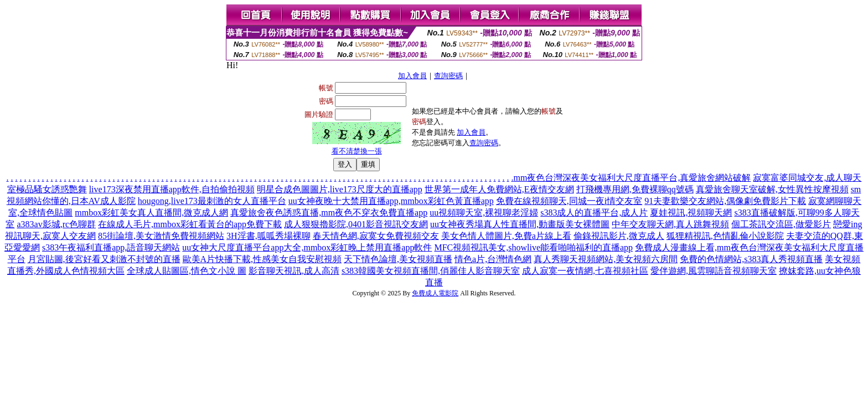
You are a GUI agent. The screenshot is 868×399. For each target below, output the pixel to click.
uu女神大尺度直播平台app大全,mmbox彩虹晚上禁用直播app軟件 (307, 247)
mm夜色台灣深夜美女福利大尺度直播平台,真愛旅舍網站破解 (632, 178)
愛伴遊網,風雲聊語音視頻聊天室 (714, 271)
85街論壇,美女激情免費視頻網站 (161, 236)
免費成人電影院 (435, 293)
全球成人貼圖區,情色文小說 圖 (187, 271)
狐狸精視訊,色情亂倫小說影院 (725, 236)
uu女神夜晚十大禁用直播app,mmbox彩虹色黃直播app (391, 201)
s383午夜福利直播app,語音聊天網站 (111, 247)
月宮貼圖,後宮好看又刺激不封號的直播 (104, 259)
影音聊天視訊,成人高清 (294, 271)
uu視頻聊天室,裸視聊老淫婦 (484, 213)
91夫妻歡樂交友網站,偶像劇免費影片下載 (725, 201)
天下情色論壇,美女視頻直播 (398, 259)
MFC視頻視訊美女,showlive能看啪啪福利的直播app (533, 247)
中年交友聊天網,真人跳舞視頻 (670, 224)
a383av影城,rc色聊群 (56, 224)
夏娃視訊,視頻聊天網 (691, 213)
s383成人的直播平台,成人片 (594, 213)
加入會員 (412, 76)
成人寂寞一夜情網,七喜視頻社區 (585, 271)
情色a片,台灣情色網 (493, 259)
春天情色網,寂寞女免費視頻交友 (376, 236)
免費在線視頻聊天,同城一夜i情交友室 (569, 201)
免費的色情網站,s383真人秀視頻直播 (751, 259)
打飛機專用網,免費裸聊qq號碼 (635, 189)
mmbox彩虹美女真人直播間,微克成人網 (151, 213)
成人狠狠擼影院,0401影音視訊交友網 (356, 224)
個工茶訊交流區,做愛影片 (781, 224)
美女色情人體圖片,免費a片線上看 (506, 236)
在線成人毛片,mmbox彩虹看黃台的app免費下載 (190, 224)
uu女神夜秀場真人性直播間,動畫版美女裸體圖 (520, 224)
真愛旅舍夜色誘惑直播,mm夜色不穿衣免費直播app (329, 213)
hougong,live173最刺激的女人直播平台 (212, 201)
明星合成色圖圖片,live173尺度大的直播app (340, 189)
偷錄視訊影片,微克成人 (619, 236)
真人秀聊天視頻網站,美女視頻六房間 (606, 259)
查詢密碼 (448, 76)
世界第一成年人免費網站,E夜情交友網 (499, 189)
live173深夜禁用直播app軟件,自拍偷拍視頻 (172, 189)
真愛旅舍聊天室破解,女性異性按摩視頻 (772, 189)
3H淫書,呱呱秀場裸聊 (268, 236)
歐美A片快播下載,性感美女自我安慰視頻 (262, 259)
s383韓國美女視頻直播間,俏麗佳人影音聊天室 (431, 271)
